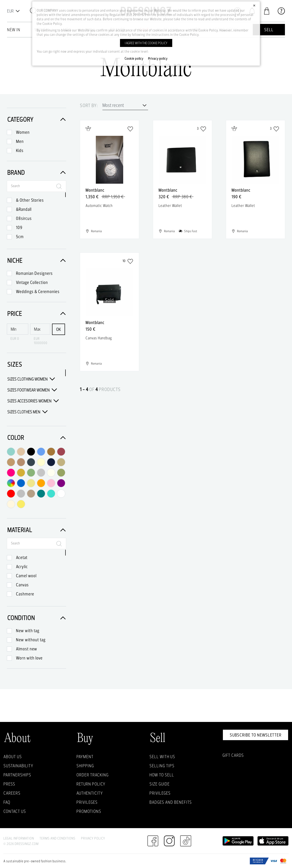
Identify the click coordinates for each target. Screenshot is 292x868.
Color (37, 437)
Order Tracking (93, 775)
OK (59, 329)
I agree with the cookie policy (146, 43)
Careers (12, 793)
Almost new (27, 649)
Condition (37, 618)
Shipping (85, 766)
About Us (13, 757)
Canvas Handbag (99, 338)
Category (37, 119)
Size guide (160, 784)
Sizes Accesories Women (33, 401)
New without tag (31, 640)
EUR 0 (15, 339)
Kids (20, 150)
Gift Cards (233, 755)
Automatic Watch (99, 205)
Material (37, 530)
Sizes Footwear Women (32, 390)
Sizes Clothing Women (31, 379)
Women (23, 132)
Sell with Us (162, 757)
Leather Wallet (170, 205)
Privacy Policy (93, 838)
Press (9, 784)
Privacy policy (158, 59)
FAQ (7, 802)
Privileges (87, 802)
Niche (37, 260)
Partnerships (17, 775)
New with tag (28, 631)
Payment (85, 757)
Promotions (89, 811)
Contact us (15, 811)
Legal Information (19, 838)
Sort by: (89, 106)
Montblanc (95, 190)
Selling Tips (162, 766)
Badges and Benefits (171, 802)
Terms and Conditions (57, 838)
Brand (37, 172)
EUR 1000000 (41, 341)
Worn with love (29, 658)
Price (37, 313)
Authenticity (90, 793)
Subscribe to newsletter (256, 735)
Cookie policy (134, 59)
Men (20, 141)
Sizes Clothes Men (27, 412)
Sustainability (18, 766)
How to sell (162, 775)
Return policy (91, 784)
